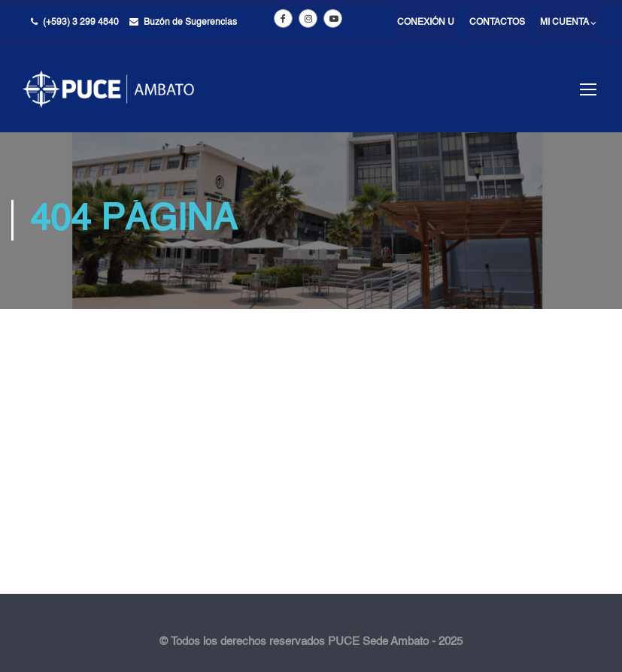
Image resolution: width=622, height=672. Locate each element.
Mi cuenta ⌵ (568, 23)
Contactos (497, 23)
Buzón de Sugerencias (190, 23)
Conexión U (426, 23)
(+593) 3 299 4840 (81, 23)
